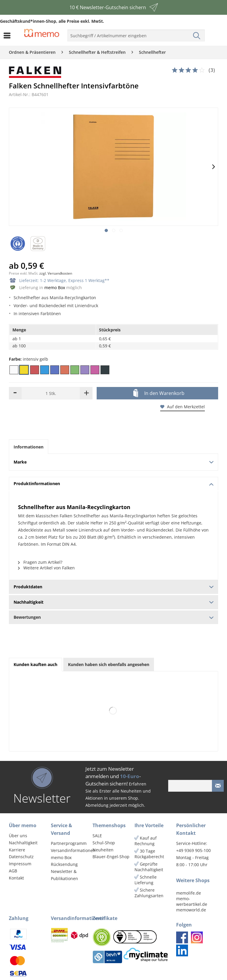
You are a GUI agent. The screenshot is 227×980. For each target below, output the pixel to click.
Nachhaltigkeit (23, 843)
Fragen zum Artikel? (40, 562)
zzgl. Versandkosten (56, 273)
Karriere (17, 850)
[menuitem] (9, 35)
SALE (97, 836)
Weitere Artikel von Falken (46, 568)
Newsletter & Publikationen (64, 875)
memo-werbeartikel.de (192, 901)
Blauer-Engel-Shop (111, 857)
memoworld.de (191, 910)
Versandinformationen (70, 850)
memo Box (55, 287)
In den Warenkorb (159, 393)
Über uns (18, 836)
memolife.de (189, 893)
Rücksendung (64, 864)
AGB (13, 871)
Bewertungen (113, 617)
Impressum (20, 864)
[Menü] (9, 35)
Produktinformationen (114, 483)
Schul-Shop (104, 843)
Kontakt (16, 878)
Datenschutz (21, 857)
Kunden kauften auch (35, 664)
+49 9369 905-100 (193, 850)
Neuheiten (103, 850)
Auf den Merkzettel (183, 407)
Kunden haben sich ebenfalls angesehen (109, 664)
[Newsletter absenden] (218, 786)
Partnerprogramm (69, 843)
